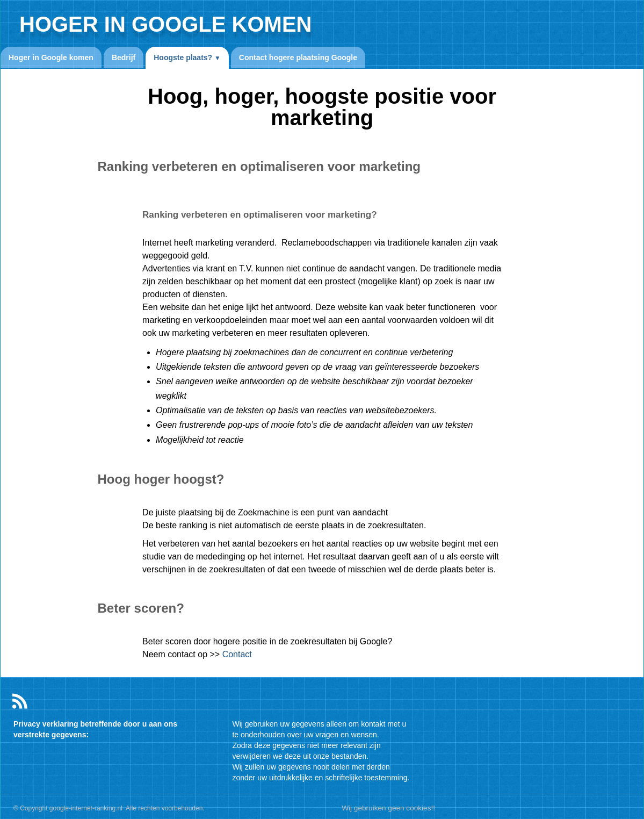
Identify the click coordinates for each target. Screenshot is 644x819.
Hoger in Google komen (51, 58)
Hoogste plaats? (187, 58)
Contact (237, 654)
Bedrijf (124, 58)
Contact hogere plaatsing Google (298, 58)
